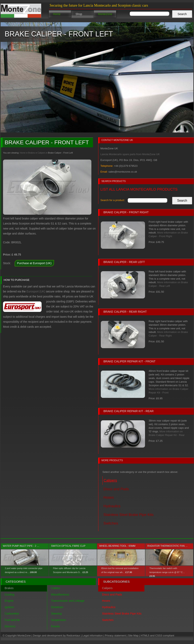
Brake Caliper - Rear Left (124, 262)
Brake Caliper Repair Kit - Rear (129, 411)
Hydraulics (109, 607)
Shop (79, 14)
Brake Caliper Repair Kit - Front (129, 361)
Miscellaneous (60, 594)
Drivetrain (57, 607)
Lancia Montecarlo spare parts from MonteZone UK (130, 154)
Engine (9, 601)
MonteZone (105, 14)
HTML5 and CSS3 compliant (157, 635)
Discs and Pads (112, 594)
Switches (108, 620)
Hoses (106, 601)
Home (57, 14)
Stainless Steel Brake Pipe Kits (122, 614)
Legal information (92, 635)
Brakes (32, 153)
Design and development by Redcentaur (57, 635)
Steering (56, 614)
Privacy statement (115, 635)
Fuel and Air (12, 620)
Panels (55, 626)
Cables (56, 588)
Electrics (10, 626)
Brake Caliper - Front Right (126, 212)
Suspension (59, 620)
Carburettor (12, 614)
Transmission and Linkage (68, 601)
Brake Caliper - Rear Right (125, 312)
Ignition (9, 607)
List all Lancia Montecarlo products (139, 189)
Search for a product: (113, 200)
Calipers (41, 153)
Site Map (133, 635)
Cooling (9, 594)
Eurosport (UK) (36, 291)
